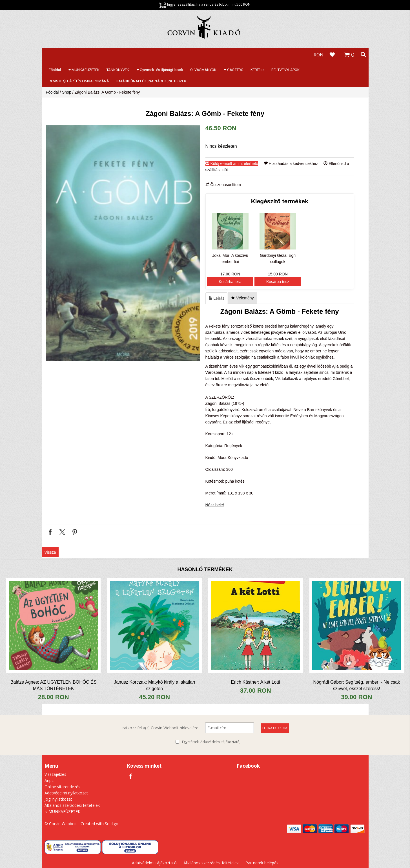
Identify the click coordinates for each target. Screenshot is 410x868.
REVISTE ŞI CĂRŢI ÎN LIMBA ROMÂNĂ (79, 81)
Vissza (50, 552)
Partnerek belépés (262, 863)
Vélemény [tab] (242, 298)
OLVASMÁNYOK (203, 70)
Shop (67, 92)
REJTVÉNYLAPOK (285, 70)
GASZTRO (234, 70)
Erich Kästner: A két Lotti (256, 682)
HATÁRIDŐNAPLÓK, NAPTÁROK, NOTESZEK (151, 81)
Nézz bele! (215, 505)
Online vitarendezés (62, 787)
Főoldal (55, 70)
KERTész (257, 70)
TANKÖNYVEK (118, 70)
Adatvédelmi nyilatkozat (66, 793)
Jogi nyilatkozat (58, 799)
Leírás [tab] (217, 298)
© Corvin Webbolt (61, 824)
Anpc (49, 780)
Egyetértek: (211, 742)
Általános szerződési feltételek (72, 805)
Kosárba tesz (230, 282)
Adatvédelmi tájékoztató (220, 742)
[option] (123, 243)
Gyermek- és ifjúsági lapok (160, 70)
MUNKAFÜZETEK (84, 70)
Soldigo (112, 824)
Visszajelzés (55, 774)
